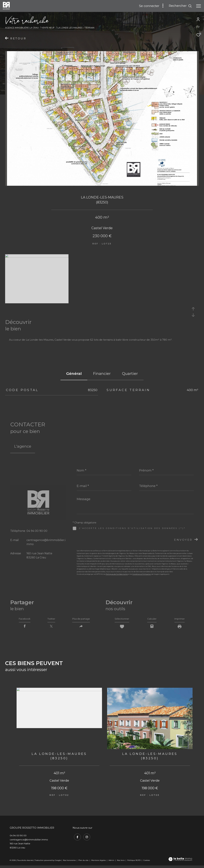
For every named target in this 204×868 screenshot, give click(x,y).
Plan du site (84, 862)
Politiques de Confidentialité (117, 574)
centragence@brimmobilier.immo (29, 842)
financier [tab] (102, 374)
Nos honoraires (69, 862)
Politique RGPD (134, 862)
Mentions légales (99, 862)
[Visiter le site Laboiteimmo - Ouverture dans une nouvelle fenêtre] (180, 861)
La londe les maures (70, 28)
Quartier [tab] (130, 374)
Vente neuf (48, 28)
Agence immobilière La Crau (22, 28)
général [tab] (74, 374)
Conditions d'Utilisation (142, 574)
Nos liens (121, 862)
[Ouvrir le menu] (199, 6)
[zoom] (37, 257)
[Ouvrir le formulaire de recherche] (180, 6)
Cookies (147, 862)
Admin (112, 862)
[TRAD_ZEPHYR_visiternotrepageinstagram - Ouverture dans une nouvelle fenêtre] (85, 838)
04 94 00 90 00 (37, 531)
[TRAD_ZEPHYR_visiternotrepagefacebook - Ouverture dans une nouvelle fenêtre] (76, 838)
